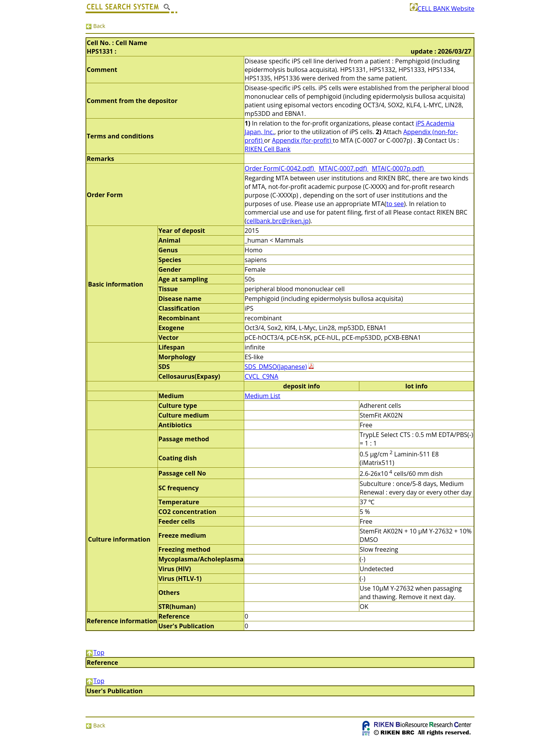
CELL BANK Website (442, 9)
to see (395, 204)
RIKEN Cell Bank (268, 149)
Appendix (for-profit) (302, 140)
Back (95, 26)
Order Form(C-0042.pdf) (280, 168)
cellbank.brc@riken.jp (278, 221)
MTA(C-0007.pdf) (344, 168)
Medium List (262, 396)
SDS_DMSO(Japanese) (276, 367)
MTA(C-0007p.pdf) (399, 168)
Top (95, 652)
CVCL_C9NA (261, 376)
